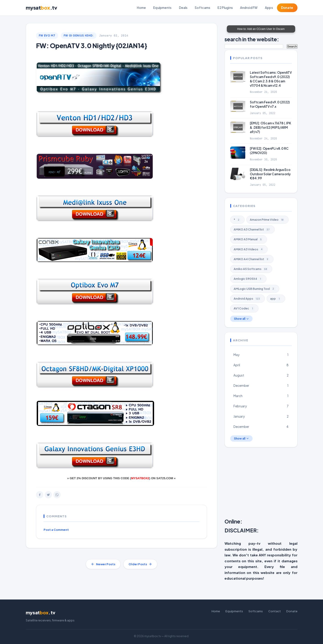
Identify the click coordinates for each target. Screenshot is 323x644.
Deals (183, 8)
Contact (275, 611)
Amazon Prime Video (267, 220)
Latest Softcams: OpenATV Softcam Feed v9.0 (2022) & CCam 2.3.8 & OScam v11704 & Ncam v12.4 (271, 79)
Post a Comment (56, 530)
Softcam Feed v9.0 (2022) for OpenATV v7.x (270, 104)
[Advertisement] (274, 484)
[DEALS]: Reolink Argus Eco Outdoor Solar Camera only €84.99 (270, 174)
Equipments (162, 8)
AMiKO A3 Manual (249, 239)
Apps (269, 8)
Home (141, 8)
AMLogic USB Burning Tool (255, 289)
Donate (287, 8)
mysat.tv (41, 8)
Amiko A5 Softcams (251, 269)
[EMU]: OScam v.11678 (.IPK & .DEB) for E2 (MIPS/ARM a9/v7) (270, 127)
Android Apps (248, 299)
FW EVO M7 (47, 35)
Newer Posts (103, 564)
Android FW (249, 8)
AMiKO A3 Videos (249, 249)
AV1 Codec (244, 309)
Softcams (202, 8)
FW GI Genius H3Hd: (79, 35)
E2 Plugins (225, 8)
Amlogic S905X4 (248, 279)
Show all (241, 319)
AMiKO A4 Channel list (252, 259)
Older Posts (140, 564)
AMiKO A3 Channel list (252, 230)
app (276, 299)
